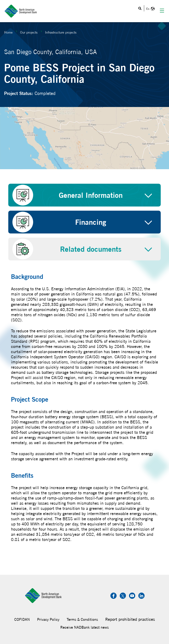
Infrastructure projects (61, 32)
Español (150, 9)
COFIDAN (22, 619)
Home (8, 32)
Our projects (29, 32)
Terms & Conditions (82, 619)
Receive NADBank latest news (84, 627)
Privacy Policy (48, 619)
